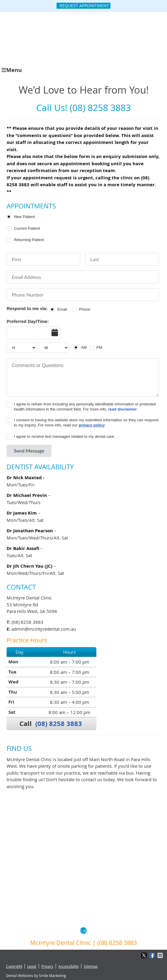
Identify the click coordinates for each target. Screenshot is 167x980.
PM (99, 347)
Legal (32, 966)
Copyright (14, 966)
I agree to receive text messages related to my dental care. (64, 436)
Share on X (145, 955)
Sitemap (91, 966)
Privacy (47, 966)
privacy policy (92, 425)
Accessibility (69, 966)
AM (84, 347)
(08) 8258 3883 (59, 723)
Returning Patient (29, 240)
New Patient (24, 217)
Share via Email (161, 955)
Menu (12, 70)
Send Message (29, 451)
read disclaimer (123, 409)
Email (62, 309)
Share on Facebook (153, 955)
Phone (85, 309)
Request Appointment (84, 6)
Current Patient (27, 228)
